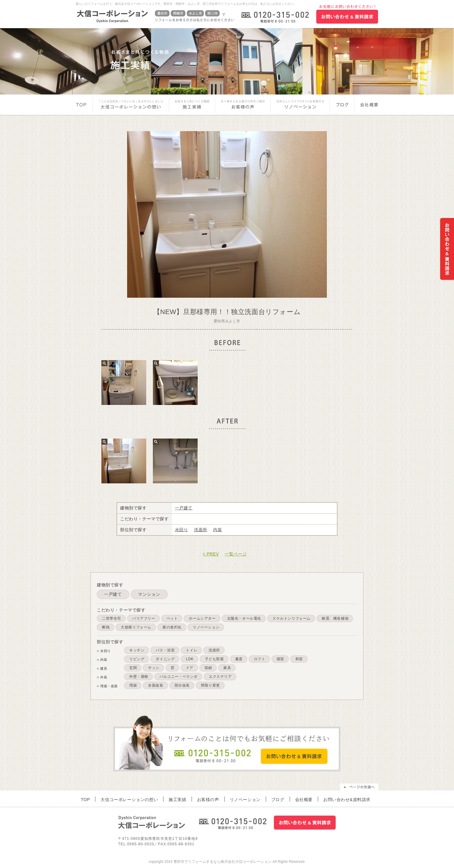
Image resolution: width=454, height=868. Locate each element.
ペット (172, 618)
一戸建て (184, 508)
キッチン (137, 650)
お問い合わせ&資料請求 (347, 799)
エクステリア (220, 677)
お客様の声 (243, 106)
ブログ (342, 106)
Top (84, 106)
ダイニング (165, 659)
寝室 (280, 659)
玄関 (133, 668)
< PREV (211, 554)
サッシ (154, 668)
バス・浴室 (165, 650)
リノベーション (300, 106)
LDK (190, 659)
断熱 (106, 627)
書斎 (239, 659)
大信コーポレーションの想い (131, 106)
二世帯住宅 (112, 618)
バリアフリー (144, 618)
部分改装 (182, 685)
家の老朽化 (172, 627)
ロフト (260, 659)
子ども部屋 (214, 659)
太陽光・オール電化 (244, 618)
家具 (227, 668)
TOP (85, 799)
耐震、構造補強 (335, 618)
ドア (190, 668)
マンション (149, 594)
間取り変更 (211, 685)
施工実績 (192, 106)
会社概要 (367, 106)
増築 (133, 685)
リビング (137, 659)
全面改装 (156, 685)
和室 (299, 659)
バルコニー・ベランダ (179, 677)
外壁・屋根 (139, 677)
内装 (217, 530)
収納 (208, 668)
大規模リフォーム (136, 627)
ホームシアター (202, 618)
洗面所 (201, 530)
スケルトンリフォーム (291, 618)
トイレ (192, 650)
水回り (182, 530)
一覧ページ (236, 554)
